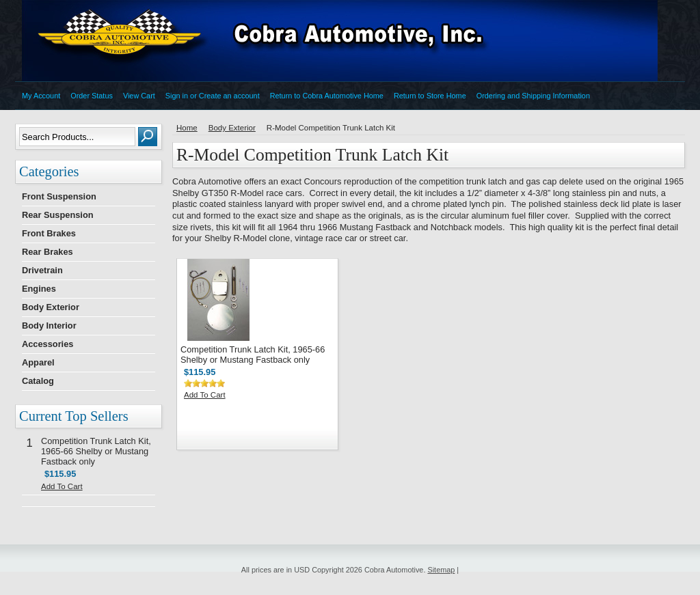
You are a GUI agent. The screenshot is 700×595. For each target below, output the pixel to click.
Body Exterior (51, 307)
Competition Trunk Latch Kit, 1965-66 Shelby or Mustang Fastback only (96, 451)
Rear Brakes (48, 252)
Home (187, 128)
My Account (41, 96)
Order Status (92, 96)
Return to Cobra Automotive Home (327, 96)
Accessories (48, 344)
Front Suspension (59, 196)
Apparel (38, 362)
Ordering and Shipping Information (533, 96)
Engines (39, 289)
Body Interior (49, 326)
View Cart (139, 96)
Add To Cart (62, 486)
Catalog (38, 381)
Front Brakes (49, 233)
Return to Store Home (430, 96)
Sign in (177, 96)
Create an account (229, 96)
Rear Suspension (58, 215)
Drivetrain (42, 270)
